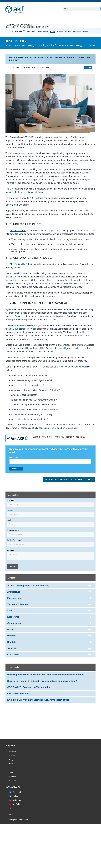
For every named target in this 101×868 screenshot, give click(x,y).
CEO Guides (14, 655)
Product (11, 636)
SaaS (10, 611)
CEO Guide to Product (19, 694)
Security (12, 648)
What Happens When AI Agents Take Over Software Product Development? (46, 675)
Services (31, 31)
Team (85, 31)
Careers (77, 31)
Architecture (14, 592)
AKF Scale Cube (18, 231)
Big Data (12, 642)
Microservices (15, 598)
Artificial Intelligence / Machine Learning (28, 586)
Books (68, 31)
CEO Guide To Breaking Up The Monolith (29, 687)
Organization (14, 623)
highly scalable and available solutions (24, 192)
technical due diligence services (21, 329)
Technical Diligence (18, 604)
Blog (53, 31)
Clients (12, 756)
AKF (36, 67)
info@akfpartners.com (19, 820)
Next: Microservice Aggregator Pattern (69, 480)
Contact (61, 35)
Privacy (12, 781)
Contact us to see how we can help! (61, 428)
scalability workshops (25, 325)
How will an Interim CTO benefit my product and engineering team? (42, 681)
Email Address (14, 458)
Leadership (13, 617)
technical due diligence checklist (66, 348)
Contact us (20, 316)
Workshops (43, 31)
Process (12, 630)
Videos (60, 31)
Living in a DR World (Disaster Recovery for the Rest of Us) (38, 700)
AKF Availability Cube (20, 264)
